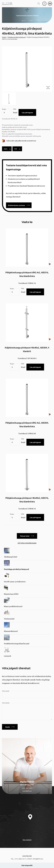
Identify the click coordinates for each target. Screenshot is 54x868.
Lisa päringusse (27, 112)
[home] (7, 4)
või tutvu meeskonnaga (27, 543)
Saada (10, 727)
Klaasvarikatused (11, 631)
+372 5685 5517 (27, 788)
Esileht (4, 37)
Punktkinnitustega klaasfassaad (17, 643)
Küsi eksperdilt (27, 865)
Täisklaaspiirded (11, 557)
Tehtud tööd (27, 536)
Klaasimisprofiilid (11, 594)
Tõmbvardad (9, 619)
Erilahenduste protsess (19, 205)
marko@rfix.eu (27, 791)
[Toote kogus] (7, 113)
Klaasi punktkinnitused (13, 606)
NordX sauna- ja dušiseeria (15, 582)
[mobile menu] (50, 4)
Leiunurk (8, 656)
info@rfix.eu (38, 859)
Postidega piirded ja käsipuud (17, 37)
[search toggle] (39, 4)
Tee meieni (27, 840)
